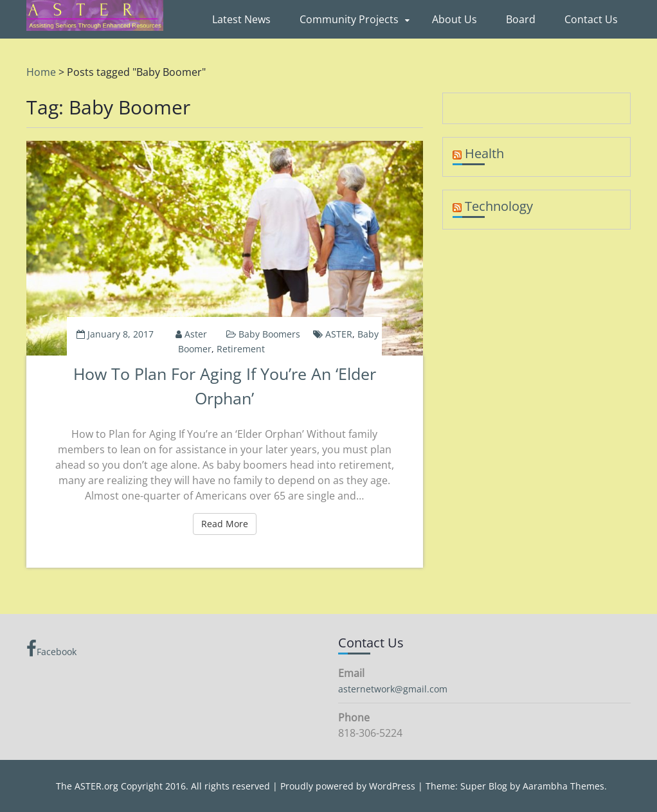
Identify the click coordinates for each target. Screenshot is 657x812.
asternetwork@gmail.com (393, 689)
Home (41, 72)
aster (196, 334)
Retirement (241, 349)
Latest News (241, 19)
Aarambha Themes (563, 786)
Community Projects (349, 19)
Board (521, 19)
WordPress (392, 786)
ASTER (339, 334)
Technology (499, 206)
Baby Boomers (269, 334)
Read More (229, 523)
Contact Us (591, 19)
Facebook (51, 649)
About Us (455, 19)
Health (484, 153)
